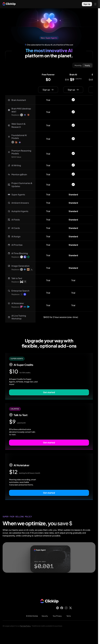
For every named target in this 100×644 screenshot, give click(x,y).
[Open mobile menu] (95, 4)
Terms (69, 616)
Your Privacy (57, 616)
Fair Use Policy (25, 626)
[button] (20, 100)
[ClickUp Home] (9, 4)
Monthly (78, 65)
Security (45, 616)
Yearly (87, 65)
